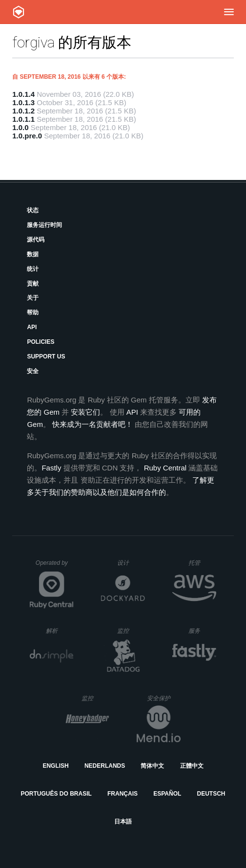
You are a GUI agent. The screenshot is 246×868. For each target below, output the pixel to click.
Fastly (51, 468)
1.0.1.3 (23, 102)
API (32, 327)
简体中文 (152, 766)
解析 (60, 631)
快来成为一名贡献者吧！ (92, 424)
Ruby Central (165, 468)
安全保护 (164, 698)
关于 (33, 298)
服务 (202, 631)
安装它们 (85, 412)
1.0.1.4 (23, 94)
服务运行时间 (44, 225)
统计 (33, 269)
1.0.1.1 (23, 119)
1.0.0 (20, 127)
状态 (33, 210)
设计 (131, 563)
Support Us (46, 356)
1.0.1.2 (23, 111)
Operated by (55, 566)
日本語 (123, 822)
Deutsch (211, 794)
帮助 (33, 312)
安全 (33, 371)
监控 (131, 631)
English (55, 766)
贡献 (33, 284)
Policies (41, 342)
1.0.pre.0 (27, 136)
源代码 (36, 240)
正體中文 (192, 766)
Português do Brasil (56, 794)
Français (123, 794)
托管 (201, 563)
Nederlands (105, 766)
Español (167, 794)
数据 (33, 254)
